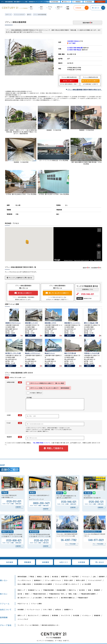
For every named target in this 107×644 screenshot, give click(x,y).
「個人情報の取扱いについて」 (42, 443)
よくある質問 (87, 584)
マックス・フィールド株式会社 (28, 625)
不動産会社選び (83, 598)
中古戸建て (75, 577)
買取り (27, 594)
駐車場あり (38, 580)
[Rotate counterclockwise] (97, 246)
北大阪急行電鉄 (75, 48)
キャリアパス (66, 615)
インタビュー (87, 615)
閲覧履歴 (28, 562)
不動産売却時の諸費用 (88, 594)
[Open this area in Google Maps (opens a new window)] (57, 260)
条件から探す (81, 580)
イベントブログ (23, 619)
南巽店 (39, 577)
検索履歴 (46, 562)
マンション (86, 577)
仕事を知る (45, 615)
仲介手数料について (51, 598)
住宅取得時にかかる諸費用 (43, 584)
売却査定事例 (61, 590)
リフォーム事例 (36, 604)
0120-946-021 (85, 294)
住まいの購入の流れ (24, 584)
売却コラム (72, 590)
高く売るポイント (24, 598)
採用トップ (21, 615)
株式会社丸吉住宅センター (51, 625)
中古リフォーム (23, 604)
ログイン (100, 2)
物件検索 (10, 562)
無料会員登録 (22, 577)
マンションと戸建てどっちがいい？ (67, 584)
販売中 (10, 335)
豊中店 (47, 577)
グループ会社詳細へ (71, 544)
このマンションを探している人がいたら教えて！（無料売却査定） (49, 388)
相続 (90, 590)
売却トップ (21, 590)
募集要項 (97, 615)
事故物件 (97, 590)
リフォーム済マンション (53, 580)
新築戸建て (65, 577)
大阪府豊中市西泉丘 (73, 41)
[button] (27, 242)
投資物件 (102, 577)
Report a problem (98, 260)
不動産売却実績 (48, 590)
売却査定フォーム (34, 590)
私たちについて (33, 615)
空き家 (20, 594)
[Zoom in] (99, 253)
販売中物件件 (88, 22)
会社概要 (21, 609)
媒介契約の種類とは (68, 598)
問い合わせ (100, 562)
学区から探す (69, 580)
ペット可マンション (24, 580)
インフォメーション (33, 609)
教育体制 (55, 615)
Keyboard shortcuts (68, 260)
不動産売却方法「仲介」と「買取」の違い (63, 594)
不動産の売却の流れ (39, 594)
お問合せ (58, 609)
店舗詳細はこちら (88, 289)
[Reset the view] (99, 246)
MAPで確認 (71, 43)
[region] (78, 244)
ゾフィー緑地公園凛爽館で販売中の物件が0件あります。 (85, 90)
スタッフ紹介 (48, 609)
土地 (94, 577)
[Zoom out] (99, 257)
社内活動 (76, 615)
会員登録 (82, 562)
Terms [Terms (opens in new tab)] (91, 260)
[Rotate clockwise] (100, 246)
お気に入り (64, 562)
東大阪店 (55, 577)
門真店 (32, 577)
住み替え (82, 590)
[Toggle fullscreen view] (99, 230)
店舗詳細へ (19, 507)
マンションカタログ (95, 580)
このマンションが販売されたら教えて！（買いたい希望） (46, 383)
